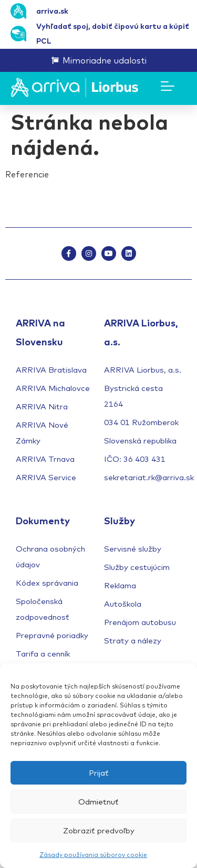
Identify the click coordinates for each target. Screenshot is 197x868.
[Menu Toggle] (168, 86)
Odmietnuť (98, 802)
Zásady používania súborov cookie (93, 855)
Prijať (99, 773)
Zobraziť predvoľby (99, 830)
